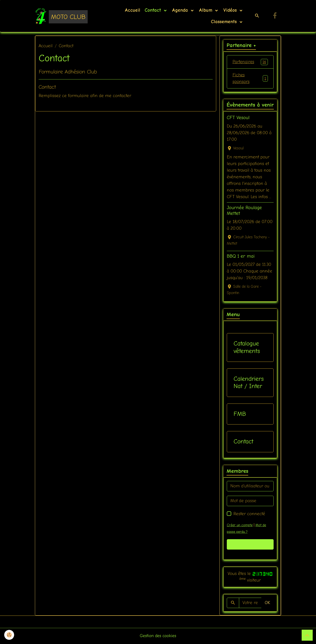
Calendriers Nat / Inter (249, 383)
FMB (240, 414)
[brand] (60, 16)
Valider (250, 545)
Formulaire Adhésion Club (68, 72)
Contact (154, 10)
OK (267, 603)
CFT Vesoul (238, 118)
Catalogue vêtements (247, 348)
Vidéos (231, 10)
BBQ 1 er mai (241, 257)
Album (206, 10)
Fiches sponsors (250, 79)
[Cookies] (9, 635)
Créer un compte (240, 526)
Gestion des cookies (158, 636)
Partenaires (250, 62)
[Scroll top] (307, 635)
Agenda (181, 10)
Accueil (132, 10)
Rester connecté (249, 514)
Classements (224, 22)
